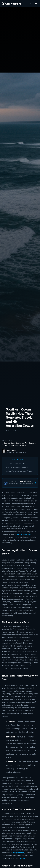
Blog (10, 440)
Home (4, 440)
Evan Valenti (12, 450)
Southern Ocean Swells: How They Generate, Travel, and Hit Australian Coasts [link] (20, 444)
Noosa (22, 858)
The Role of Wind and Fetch (16, 464)
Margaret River (18, 853)
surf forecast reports (23, 534)
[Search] (31, 4)
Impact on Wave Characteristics (17, 467)
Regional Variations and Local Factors (19, 471)
